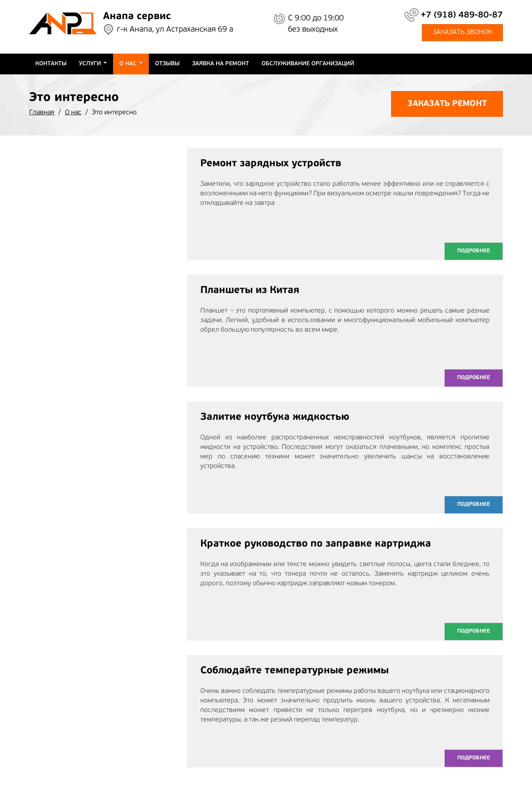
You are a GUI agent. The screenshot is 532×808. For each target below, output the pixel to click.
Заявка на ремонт (220, 64)
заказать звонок (462, 32)
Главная (42, 113)
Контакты (51, 64)
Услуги (93, 64)
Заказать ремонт (447, 104)
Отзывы (167, 64)
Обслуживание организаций (308, 64)
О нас (131, 64)
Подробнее (474, 251)
